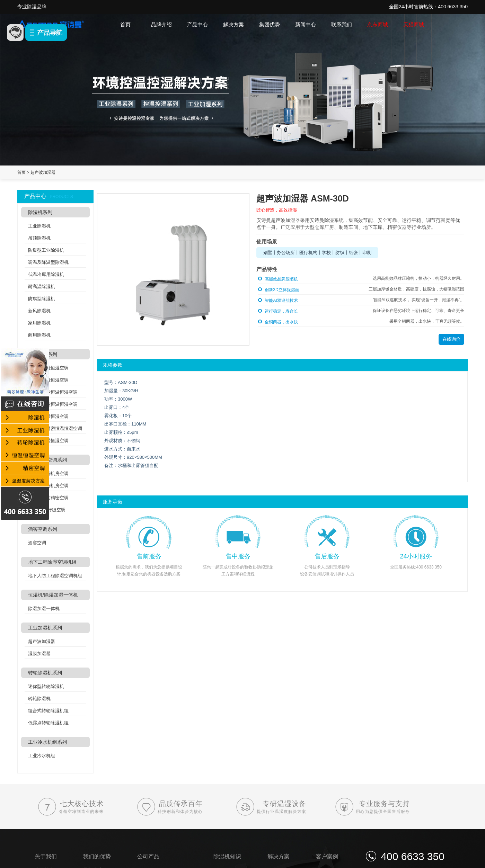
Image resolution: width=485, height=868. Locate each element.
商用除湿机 (39, 335)
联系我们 (342, 24)
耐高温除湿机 (42, 287)
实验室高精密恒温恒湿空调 (55, 428)
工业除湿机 (39, 226)
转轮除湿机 (39, 699)
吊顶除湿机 (39, 238)
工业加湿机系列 (45, 628)
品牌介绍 (161, 24)
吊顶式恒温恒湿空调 (48, 416)
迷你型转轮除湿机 (46, 686)
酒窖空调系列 (43, 529)
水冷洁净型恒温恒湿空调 (53, 404)
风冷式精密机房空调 (48, 473)
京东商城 (378, 24)
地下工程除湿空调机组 (52, 562)
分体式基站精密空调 (48, 498)
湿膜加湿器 (39, 654)
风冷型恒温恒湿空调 (48, 368)
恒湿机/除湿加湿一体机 (53, 595)
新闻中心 (306, 24)
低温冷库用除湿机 (46, 274)
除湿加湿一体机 (44, 609)
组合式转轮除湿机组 (48, 711)
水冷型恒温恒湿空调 (48, 380)
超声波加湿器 (43, 172)
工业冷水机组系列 (47, 742)
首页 (125, 24)
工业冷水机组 (42, 756)
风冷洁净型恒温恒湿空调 (53, 392)
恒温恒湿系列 (43, 354)
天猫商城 (414, 24)
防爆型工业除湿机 (46, 250)
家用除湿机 (39, 323)
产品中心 (197, 24)
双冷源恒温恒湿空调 (48, 441)
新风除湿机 (39, 311)
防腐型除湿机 (42, 299)
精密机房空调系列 (47, 460)
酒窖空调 (37, 543)
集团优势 (270, 24)
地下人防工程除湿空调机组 (55, 576)
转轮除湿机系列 (45, 673)
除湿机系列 (40, 212)
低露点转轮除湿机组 (48, 723)
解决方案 (233, 24)
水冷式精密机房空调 (48, 486)
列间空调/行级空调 (47, 510)
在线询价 (451, 339)
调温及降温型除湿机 (48, 262)
